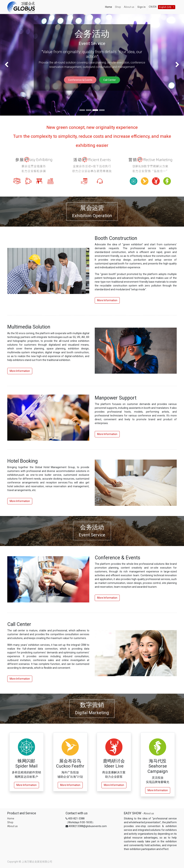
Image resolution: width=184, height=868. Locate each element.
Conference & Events (80, 80)
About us (12, 826)
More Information (107, 300)
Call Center (110, 80)
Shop (10, 822)
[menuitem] (109, 7)
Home (11, 818)
